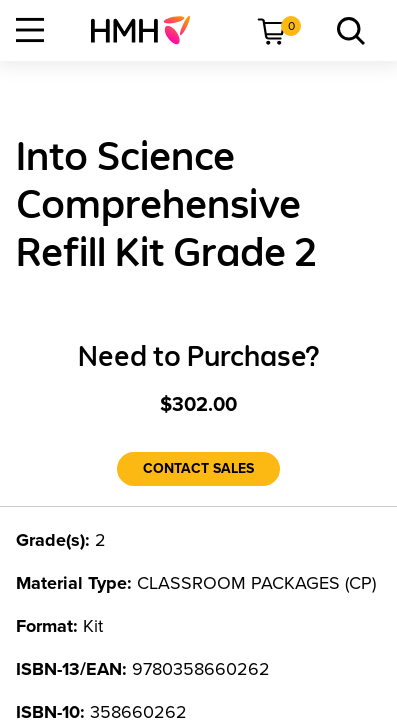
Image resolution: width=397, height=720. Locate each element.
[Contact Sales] (198, 469)
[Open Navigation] (30, 30)
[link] (148, 30)
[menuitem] (148, 30)
